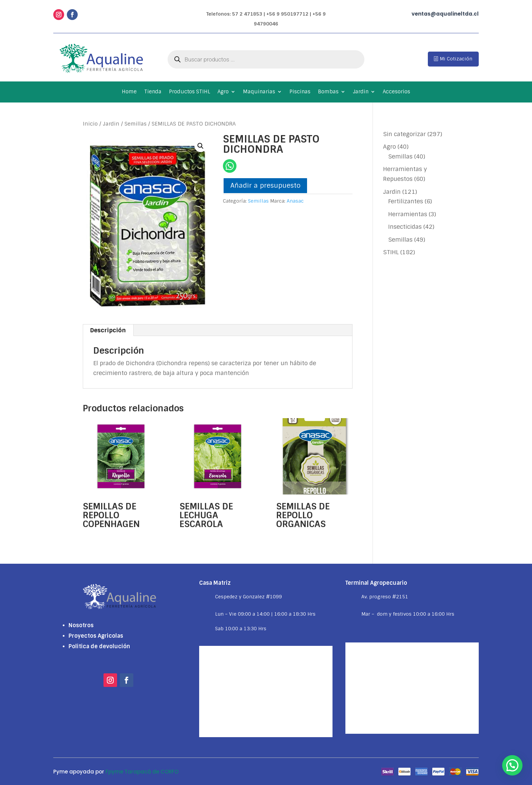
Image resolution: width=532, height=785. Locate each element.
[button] (201, 146)
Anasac (295, 201)
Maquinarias (259, 92)
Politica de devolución (99, 646)
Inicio (90, 124)
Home (129, 92)
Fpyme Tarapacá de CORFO (142, 772)
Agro (223, 92)
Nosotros (81, 625)
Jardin (361, 92)
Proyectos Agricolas (96, 636)
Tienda (153, 92)
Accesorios (396, 92)
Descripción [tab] (108, 330)
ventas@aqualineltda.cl (445, 14)
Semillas (136, 124)
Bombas (328, 92)
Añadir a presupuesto (265, 185)
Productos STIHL (189, 92)
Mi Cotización (456, 59)
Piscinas (300, 92)
